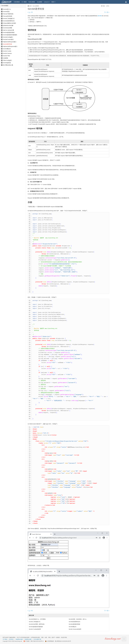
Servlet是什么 (7, 9)
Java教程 (40, 2)
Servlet (100, 16)
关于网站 (5, 639)
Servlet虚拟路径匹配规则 (10, 35)
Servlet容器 (6, 12)
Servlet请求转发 (8, 44)
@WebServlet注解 (8, 25)
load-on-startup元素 (9, 30)
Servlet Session (7, 53)
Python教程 (32, 2)
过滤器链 (6, 58)
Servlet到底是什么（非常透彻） (38, 619)
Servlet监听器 (7, 63)
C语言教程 (17, 2)
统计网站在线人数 (8, 65)
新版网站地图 (19, 639)
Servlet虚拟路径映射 (9, 32)
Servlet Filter (7, 56)
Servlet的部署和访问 (9, 21)
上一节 (30, 12)
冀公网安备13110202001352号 (63, 641)
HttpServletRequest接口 (10, 42)
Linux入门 (47, 2)
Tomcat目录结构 (8, 16)
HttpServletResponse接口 (10, 46)
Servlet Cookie (7, 51)
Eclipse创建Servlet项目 (10, 23)
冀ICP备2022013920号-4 (37, 641)
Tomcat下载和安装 (8, 14)
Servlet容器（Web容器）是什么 (78, 619)
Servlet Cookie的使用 (35, 629)
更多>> (53, 2)
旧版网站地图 (28, 639)
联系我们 (11, 639)
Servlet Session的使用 (75, 629)
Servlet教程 (5, 6)
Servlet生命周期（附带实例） (37, 624)
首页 (30, 6)
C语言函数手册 (37, 639)
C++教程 (24, 2)
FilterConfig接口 (8, 60)
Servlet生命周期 (8, 28)
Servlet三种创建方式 (9, 19)
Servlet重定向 (7, 49)
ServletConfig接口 (8, 37)
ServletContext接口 (8, 39)
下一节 (107, 12)
